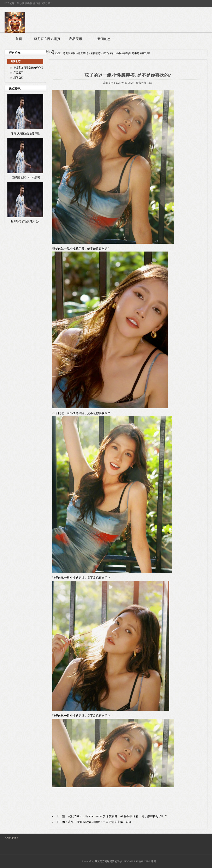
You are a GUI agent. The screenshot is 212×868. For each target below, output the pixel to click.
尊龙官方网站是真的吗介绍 (47, 45)
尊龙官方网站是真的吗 (76, 53)
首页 (19, 39)
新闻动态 (104, 39)
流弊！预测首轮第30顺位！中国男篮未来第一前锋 (100, 822)
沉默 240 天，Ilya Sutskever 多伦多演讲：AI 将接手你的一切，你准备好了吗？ (118, 816)
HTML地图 (150, 861)
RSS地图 (138, 861)
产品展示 (76, 39)
